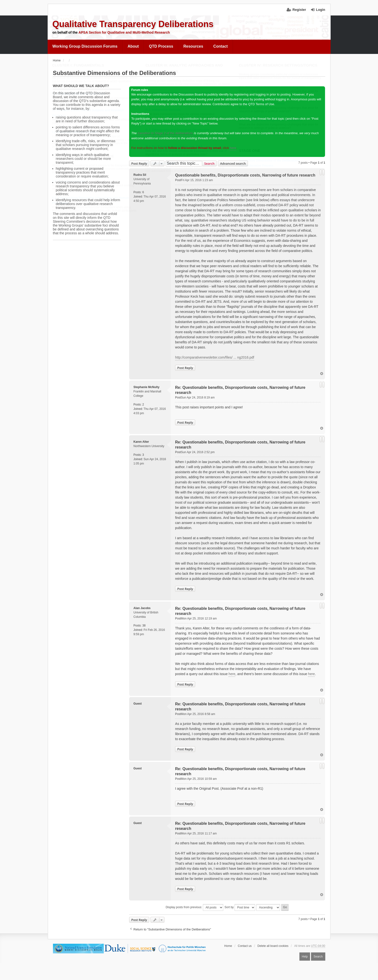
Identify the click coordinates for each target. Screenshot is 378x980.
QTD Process (161, 46)
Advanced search (233, 163)
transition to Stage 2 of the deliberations (165, 133)
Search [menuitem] (318, 957)
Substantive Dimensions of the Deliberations (115, 73)
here (233, 148)
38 (144, 626)
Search (209, 163)
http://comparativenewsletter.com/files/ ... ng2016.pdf (215, 357)
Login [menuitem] (320, 10)
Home (228, 946)
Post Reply (139, 163)
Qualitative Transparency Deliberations (133, 24)
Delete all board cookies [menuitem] (273, 946)
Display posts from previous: (194, 907)
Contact (221, 46)
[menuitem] (85, 46)
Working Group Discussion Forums (85, 46)
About (133, 46)
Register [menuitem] (299, 10)
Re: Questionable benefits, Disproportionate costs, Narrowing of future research (240, 390)
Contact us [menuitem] (245, 946)
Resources (193, 46)
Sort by (240, 907)
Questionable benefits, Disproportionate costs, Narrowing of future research (245, 175)
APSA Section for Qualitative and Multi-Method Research (124, 32)
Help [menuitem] (305, 957)
